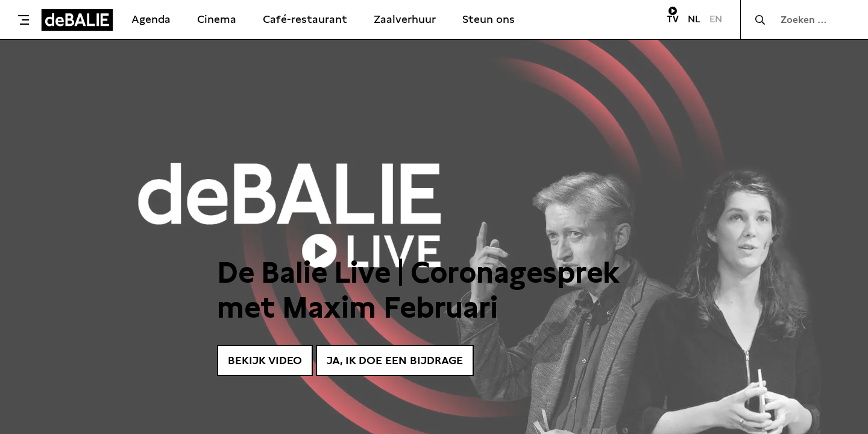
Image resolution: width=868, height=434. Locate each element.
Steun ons (489, 19)
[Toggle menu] (24, 20)
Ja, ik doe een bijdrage (395, 360)
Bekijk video (265, 360)
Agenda (151, 19)
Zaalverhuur (405, 19)
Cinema (217, 19)
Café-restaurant (305, 19)
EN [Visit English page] (716, 19)
